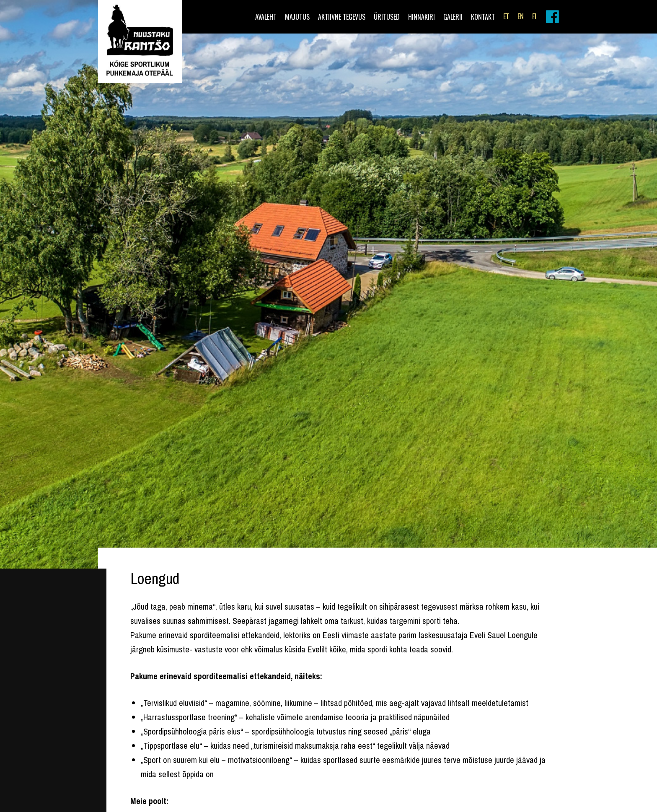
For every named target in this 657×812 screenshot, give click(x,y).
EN (521, 16)
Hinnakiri (422, 17)
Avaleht (266, 17)
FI (534, 16)
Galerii (453, 17)
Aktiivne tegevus (342, 17)
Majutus (297, 17)
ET (506, 16)
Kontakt (483, 17)
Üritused (387, 17)
